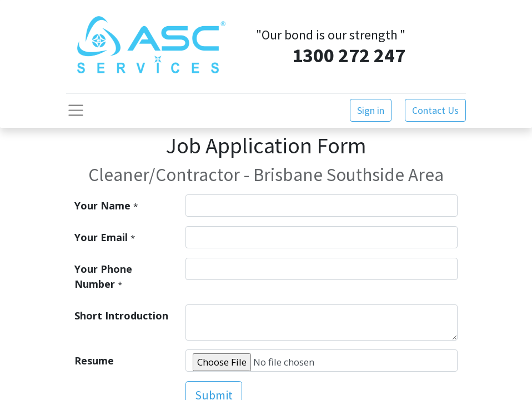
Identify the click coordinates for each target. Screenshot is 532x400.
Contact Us (435, 110)
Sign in (371, 110)
